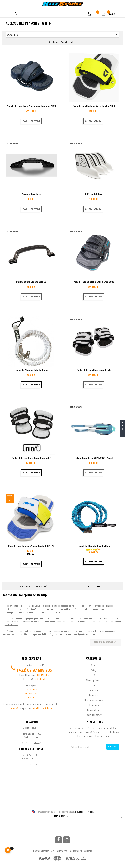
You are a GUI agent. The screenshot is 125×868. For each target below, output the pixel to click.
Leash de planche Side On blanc (31, 370)
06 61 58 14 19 (40, 679)
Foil (94, 675)
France (31, 697)
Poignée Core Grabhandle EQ (31, 282)
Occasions (94, 705)
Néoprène (94, 695)
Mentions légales (41, 851)
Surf (94, 685)
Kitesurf (94, 665)
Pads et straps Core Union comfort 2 (31, 458)
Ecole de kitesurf (94, 715)
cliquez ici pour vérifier (84, 812)
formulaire (15, 708)
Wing (94, 670)
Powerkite (94, 690)
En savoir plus (31, 764)
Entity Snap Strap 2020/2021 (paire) (94, 458)
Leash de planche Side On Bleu (94, 546)
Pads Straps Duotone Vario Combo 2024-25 (31, 546)
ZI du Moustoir (31, 689)
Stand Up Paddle (94, 680)
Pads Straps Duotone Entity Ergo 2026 (94, 282)
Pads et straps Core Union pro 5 (94, 370)
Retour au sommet (105, 642)
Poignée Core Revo (31, 194)
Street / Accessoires (94, 700)
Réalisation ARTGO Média (80, 851)
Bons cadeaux (94, 710)
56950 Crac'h (31, 693)
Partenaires (62, 851)
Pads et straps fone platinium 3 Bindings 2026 (31, 106)
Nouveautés (63, 34)
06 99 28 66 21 (43, 675)
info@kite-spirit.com (43, 708)
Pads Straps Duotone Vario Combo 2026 (94, 106)
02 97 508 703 (40, 670)
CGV (53, 851)
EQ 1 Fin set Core (94, 194)
